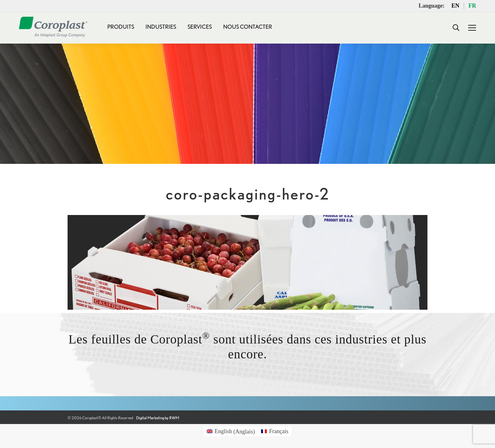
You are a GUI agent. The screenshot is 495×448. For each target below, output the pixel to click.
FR (472, 6)
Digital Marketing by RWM (158, 418)
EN (455, 6)
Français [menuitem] (279, 431)
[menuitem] (231, 431)
